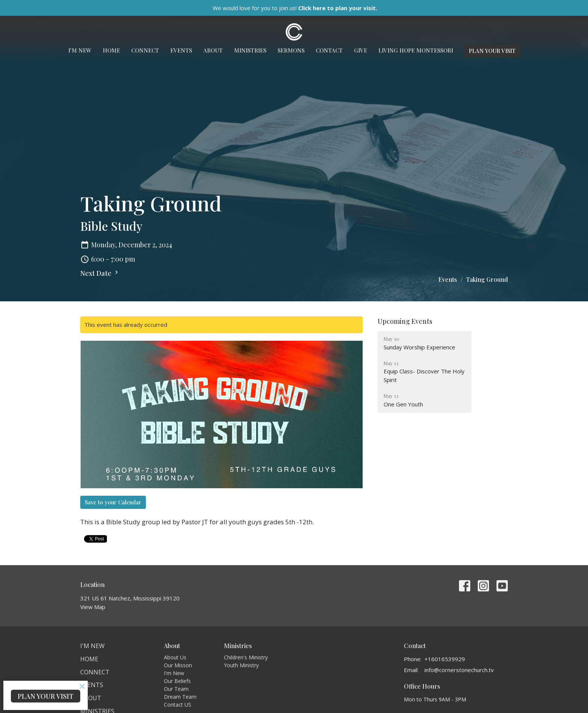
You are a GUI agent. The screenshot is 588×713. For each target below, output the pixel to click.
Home (111, 50)
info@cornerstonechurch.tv (459, 670)
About (213, 50)
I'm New (80, 50)
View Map (93, 607)
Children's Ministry (246, 657)
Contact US (178, 705)
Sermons (291, 50)
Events (181, 50)
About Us (175, 657)
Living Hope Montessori (416, 50)
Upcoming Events (405, 321)
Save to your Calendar (113, 502)
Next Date (100, 273)
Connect (145, 50)
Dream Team (180, 697)
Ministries (250, 50)
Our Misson (178, 665)
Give (361, 50)
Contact (329, 50)
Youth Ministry (241, 665)
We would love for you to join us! (295, 8)
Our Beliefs (177, 681)
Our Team (176, 689)
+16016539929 (445, 659)
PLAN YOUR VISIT (492, 51)
